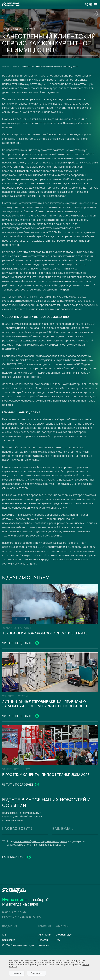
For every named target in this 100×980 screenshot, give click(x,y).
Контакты (43, 945)
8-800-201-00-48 (16, 912)
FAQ (58, 940)
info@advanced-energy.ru (26, 916)
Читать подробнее (18, 650)
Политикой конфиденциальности (45, 866)
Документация (64, 935)
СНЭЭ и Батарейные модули (18, 945)
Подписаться (14, 878)
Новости (43, 940)
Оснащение (9, 940)
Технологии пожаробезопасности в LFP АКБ (49, 637)
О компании (45, 935)
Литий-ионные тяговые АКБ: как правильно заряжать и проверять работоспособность (42, 714)
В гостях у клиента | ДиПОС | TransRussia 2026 (35, 792)
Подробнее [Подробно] (36, 973)
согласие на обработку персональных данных (41, 862)
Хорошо (17, 973)
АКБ (4, 935)
